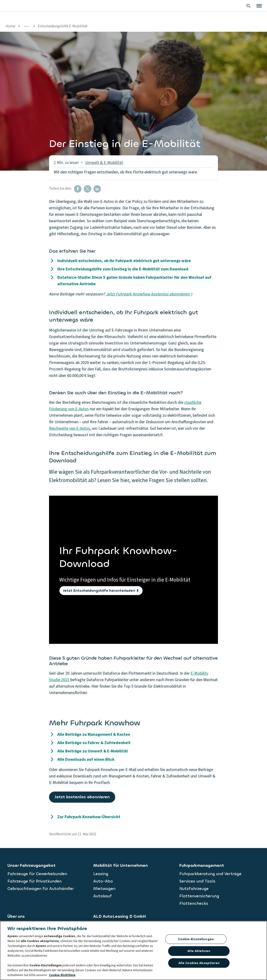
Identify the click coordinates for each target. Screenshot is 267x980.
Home (10, 26)
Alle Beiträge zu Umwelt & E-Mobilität (93, 751)
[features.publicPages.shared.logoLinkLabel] (28, 10)
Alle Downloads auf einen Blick (86, 759)
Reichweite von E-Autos (70, 428)
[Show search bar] (217, 10)
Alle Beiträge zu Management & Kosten (94, 734)
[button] (78, 189)
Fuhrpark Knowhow (38, 26)
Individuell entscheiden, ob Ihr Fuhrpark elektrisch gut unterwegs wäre (124, 261)
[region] (133, 950)
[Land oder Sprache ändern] (254, 10)
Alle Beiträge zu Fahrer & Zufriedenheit (94, 743)
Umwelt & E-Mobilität (104, 26)
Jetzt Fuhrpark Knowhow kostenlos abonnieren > (149, 294)
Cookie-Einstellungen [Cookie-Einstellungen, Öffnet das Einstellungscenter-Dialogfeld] (196, 939)
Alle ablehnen (199, 951)
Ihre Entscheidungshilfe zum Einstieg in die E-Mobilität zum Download (123, 269)
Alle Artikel (70, 26)
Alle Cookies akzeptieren (199, 963)
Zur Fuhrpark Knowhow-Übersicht (89, 817)
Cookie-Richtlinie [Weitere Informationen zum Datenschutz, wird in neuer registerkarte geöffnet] (62, 975)
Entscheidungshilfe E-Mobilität (154, 26)
